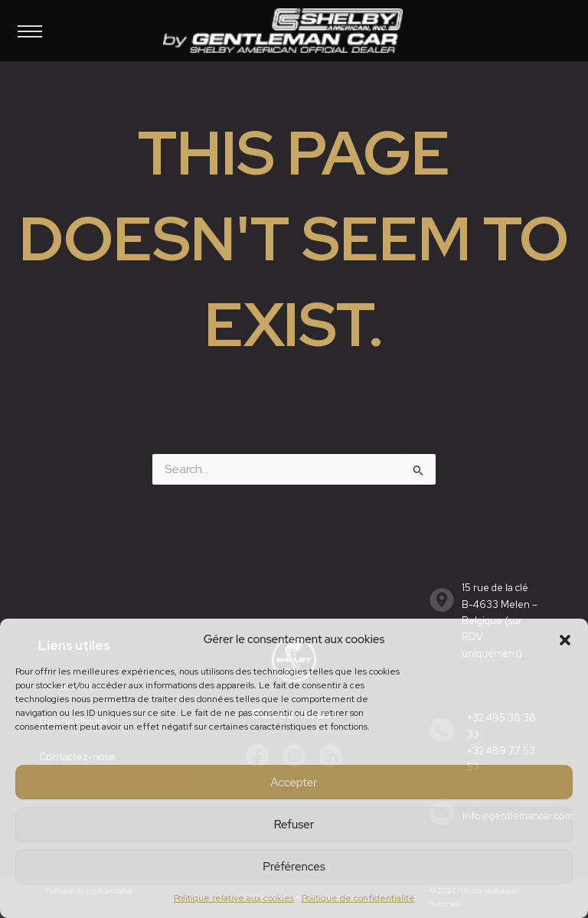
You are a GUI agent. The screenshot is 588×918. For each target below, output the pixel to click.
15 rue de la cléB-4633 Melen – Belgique (500, 604)
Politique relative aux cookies (234, 898)
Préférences (294, 867)
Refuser (294, 825)
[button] (565, 640)
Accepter (294, 782)
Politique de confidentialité (358, 898)
